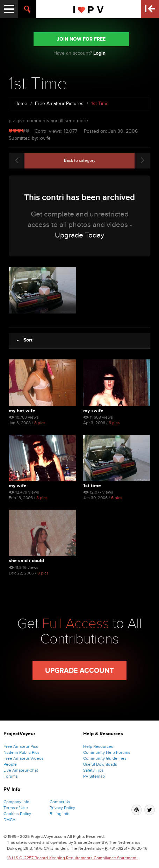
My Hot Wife (22, 411)
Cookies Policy (17, 814)
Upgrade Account (79, 671)
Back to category (80, 160)
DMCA (9, 820)
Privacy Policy (62, 808)
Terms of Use (16, 808)
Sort (24, 340)
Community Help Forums (107, 752)
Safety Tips (93, 770)
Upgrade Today (79, 235)
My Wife (18, 486)
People (10, 764)
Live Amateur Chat (21, 770)
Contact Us (60, 802)
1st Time (92, 486)
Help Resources (98, 746)
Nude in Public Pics (21, 752)
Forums (11, 776)
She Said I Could (26, 561)
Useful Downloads (100, 764)
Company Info (16, 802)
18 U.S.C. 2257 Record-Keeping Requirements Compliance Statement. (72, 858)
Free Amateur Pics (21, 746)
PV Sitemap (94, 776)
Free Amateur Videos (24, 758)
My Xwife (93, 411)
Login (99, 53)
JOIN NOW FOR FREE (81, 39)
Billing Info (60, 814)
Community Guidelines (105, 758)
